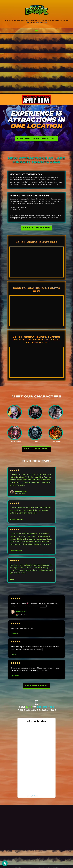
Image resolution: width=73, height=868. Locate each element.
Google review (21, 616)
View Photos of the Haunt (36, 139)
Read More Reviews (36, 687)
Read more (43, 607)
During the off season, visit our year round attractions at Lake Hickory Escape (36, 22)
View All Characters (36, 450)
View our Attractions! (36, 228)
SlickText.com (35, 797)
